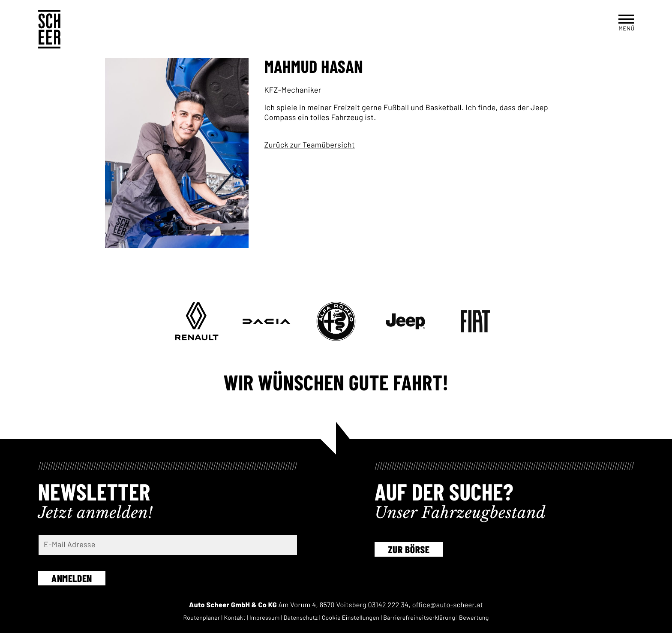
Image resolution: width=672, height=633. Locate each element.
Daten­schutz (301, 617)
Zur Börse (409, 549)
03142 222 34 (388, 605)
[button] (626, 22)
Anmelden (72, 578)
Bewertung (474, 617)
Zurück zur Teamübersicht (309, 145)
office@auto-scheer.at (448, 605)
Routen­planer (201, 617)
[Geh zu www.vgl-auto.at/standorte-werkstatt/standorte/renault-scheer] (197, 321)
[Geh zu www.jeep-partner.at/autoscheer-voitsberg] (405, 321)
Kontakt (234, 617)
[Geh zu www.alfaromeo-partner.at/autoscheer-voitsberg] (336, 321)
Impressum (265, 617)
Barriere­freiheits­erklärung (419, 617)
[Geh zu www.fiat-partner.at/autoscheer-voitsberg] (475, 321)
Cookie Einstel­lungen (351, 617)
